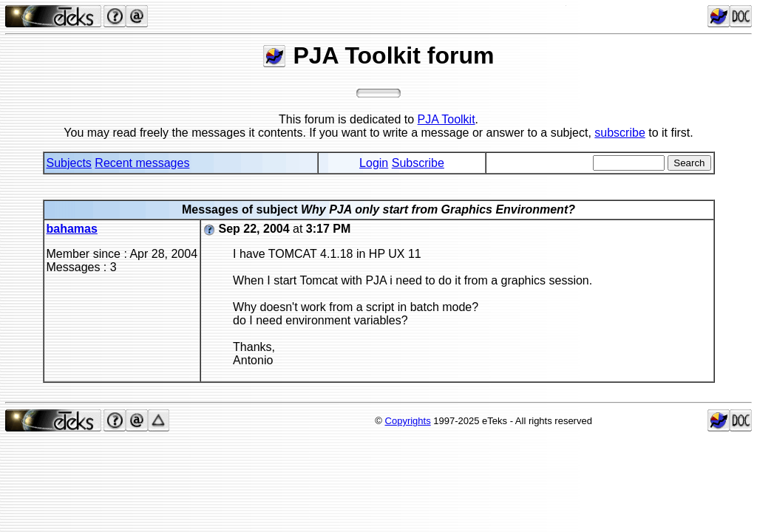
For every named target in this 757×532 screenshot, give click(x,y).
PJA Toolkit (447, 119)
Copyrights (408, 421)
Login (374, 163)
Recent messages (142, 163)
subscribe (619, 133)
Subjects (69, 163)
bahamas (72, 229)
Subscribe (418, 163)
